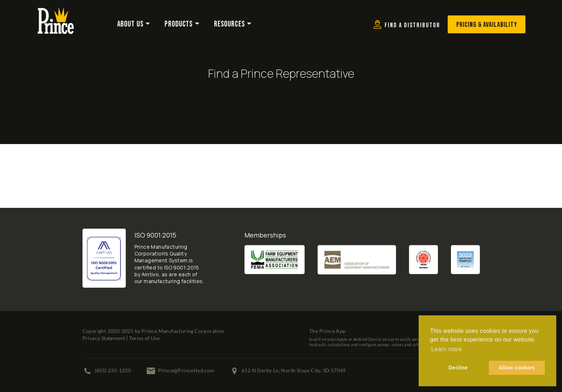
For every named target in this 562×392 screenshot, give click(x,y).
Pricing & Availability (487, 25)
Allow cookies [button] (517, 368)
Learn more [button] (447, 349)
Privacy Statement (104, 338)
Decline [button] (458, 368)
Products (179, 24)
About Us (130, 24)
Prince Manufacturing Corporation (183, 331)
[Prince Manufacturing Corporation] (56, 12)
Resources (230, 24)
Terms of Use (144, 338)
